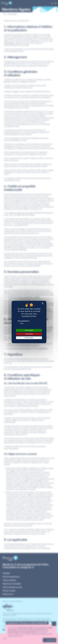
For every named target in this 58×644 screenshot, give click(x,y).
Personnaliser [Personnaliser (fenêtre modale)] (29, 338)
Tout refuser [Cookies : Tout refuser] (29, 334)
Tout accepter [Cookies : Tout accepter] (29, 330)
